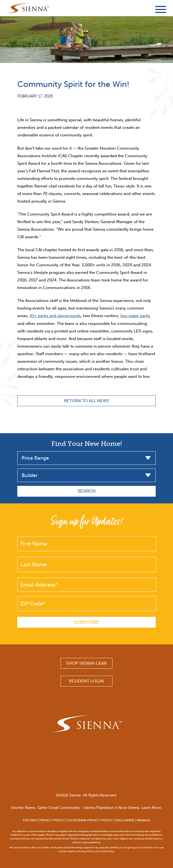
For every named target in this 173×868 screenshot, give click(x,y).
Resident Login (86, 681)
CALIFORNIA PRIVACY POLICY (90, 820)
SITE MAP (30, 820)
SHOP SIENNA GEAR (86, 663)
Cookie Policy (107, 851)
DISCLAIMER (125, 820)
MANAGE (143, 820)
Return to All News (87, 401)
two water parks (135, 316)
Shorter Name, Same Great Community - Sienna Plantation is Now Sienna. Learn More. (86, 808)
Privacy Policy (86, 851)
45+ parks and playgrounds (55, 316)
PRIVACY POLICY (52, 820)
